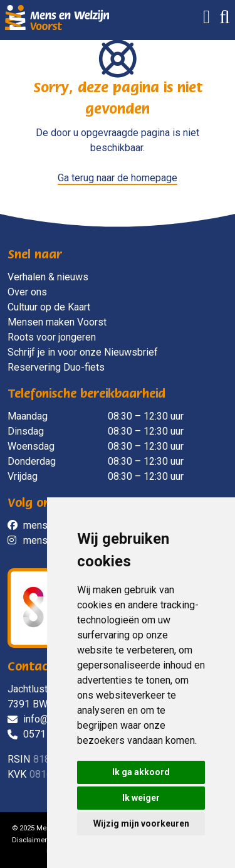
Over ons (27, 292)
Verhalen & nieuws (48, 277)
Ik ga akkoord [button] (141, 772)
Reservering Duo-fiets (56, 367)
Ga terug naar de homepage (118, 178)
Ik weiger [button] (141, 798)
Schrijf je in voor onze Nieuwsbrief (83, 352)
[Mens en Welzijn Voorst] (57, 17)
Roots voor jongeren (52, 337)
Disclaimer (29, 840)
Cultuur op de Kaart (49, 307)
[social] (15, 526)
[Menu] (202, 20)
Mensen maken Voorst (57, 322)
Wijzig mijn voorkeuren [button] (141, 823)
